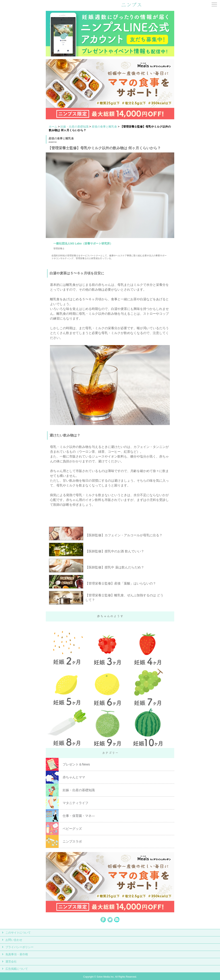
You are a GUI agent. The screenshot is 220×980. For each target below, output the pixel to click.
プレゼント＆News (76, 764)
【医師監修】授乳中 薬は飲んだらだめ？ (115, 567)
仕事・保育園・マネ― (79, 816)
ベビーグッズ (72, 829)
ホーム (53, 127)
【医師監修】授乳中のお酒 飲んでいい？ (115, 551)
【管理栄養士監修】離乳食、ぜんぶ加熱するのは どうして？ (124, 598)
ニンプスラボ (72, 842)
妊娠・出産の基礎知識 (74, 127)
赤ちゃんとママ (74, 777)
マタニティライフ (75, 803)
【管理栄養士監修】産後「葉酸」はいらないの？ (121, 583)
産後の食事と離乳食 (104, 127)
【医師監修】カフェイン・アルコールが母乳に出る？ (124, 535)
